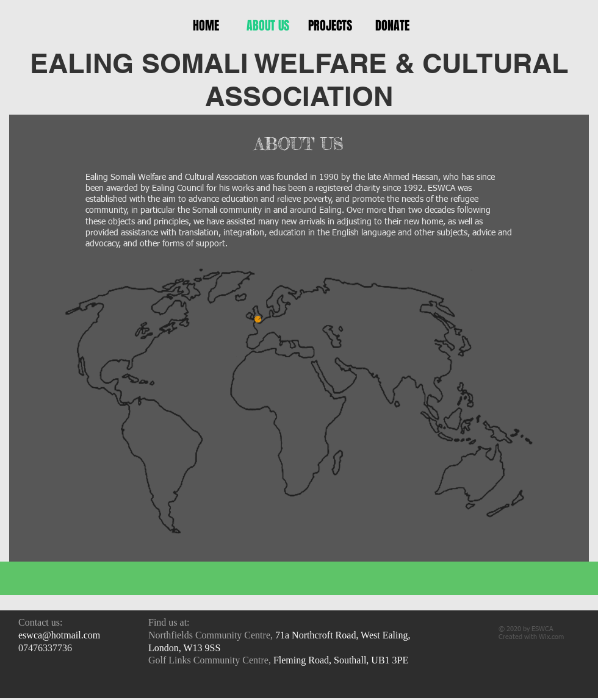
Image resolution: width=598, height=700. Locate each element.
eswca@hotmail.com (59, 635)
